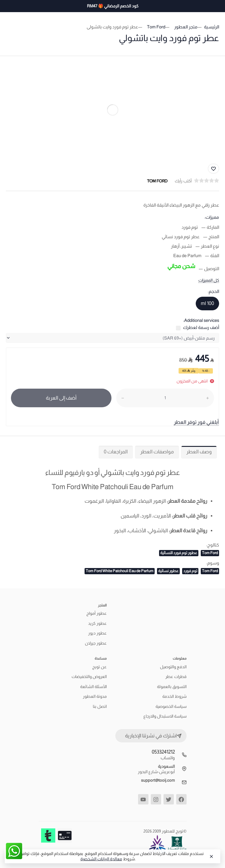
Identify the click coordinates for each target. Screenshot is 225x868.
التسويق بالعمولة (172, 687)
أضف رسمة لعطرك (201, 327)
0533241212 (163, 752)
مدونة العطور (95, 696)
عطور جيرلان (96, 643)
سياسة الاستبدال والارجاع (165, 716)
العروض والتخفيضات (89, 676)
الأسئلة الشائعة (93, 687)
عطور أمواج (97, 613)
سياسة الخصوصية (171, 706)
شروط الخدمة (174, 696)
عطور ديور (97, 633)
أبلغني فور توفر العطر (196, 422)
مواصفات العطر (157, 452)
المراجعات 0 (116, 452)
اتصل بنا (100, 706)
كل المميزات (209, 280)
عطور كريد (97, 623)
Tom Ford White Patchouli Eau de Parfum (120, 571)
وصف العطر (199, 452)
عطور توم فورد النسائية (179, 553)
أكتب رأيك (183, 181)
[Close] (211, 856)
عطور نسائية (168, 571)
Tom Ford (210, 553)
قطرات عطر (176, 676)
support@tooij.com (158, 780)
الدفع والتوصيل (173, 667)
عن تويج (99, 667)
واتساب (168, 758)
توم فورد (190, 571)
